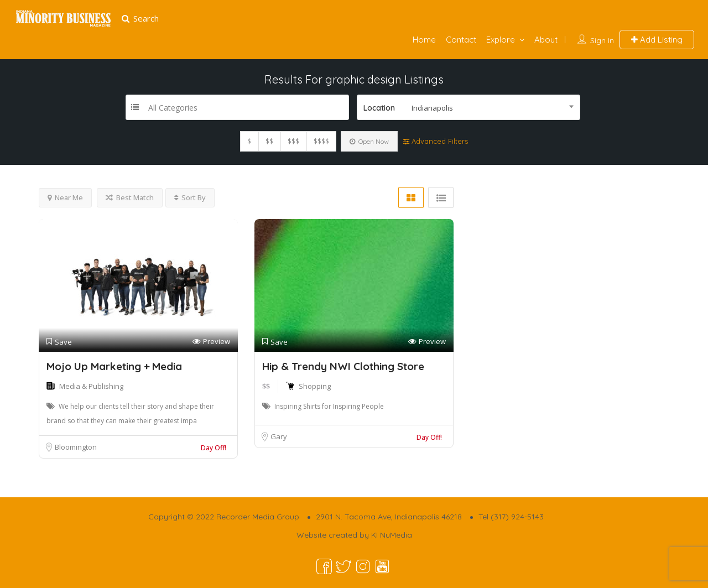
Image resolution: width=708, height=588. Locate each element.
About (546, 40)
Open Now (369, 141)
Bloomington (76, 447)
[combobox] (468, 107)
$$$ (293, 141)
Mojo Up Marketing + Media (114, 366)
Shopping (315, 386)
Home (424, 40)
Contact (461, 40)
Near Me (65, 197)
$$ (269, 141)
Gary (279, 436)
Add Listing (657, 40)
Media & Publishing (91, 386)
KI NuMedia (392, 535)
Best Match (130, 197)
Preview (211, 342)
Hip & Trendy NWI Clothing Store (343, 366)
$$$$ (321, 141)
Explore (501, 40)
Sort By (190, 197)
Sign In (602, 40)
